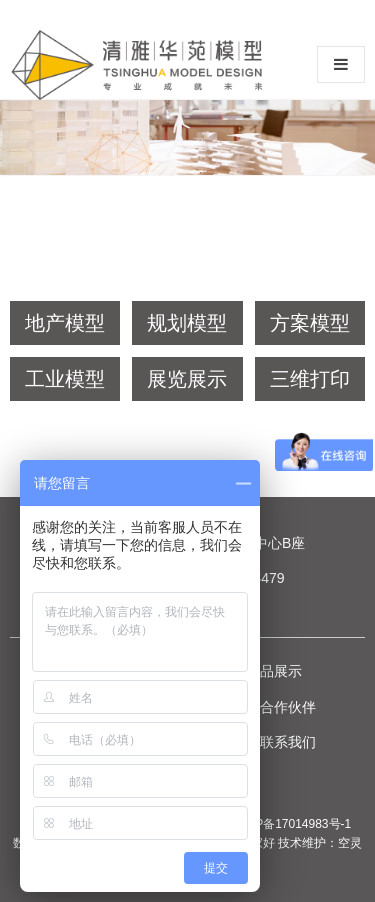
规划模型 (187, 323)
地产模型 (65, 323)
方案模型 (310, 323)
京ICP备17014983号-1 (291, 824)
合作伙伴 (288, 707)
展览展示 (187, 379)
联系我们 (288, 742)
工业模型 (65, 379)
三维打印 (310, 379)
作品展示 (274, 671)
